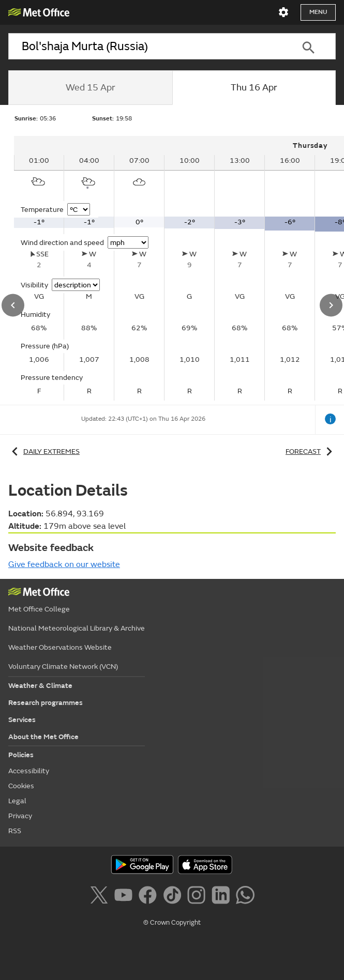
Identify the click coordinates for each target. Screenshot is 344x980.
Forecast (311, 451)
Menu (318, 12)
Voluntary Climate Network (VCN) (63, 667)
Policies (21, 755)
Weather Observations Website (60, 647)
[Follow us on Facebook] (150, 897)
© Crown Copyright (172, 923)
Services (22, 720)
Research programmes (46, 703)
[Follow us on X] (101, 897)
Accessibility (29, 771)
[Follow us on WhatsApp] (245, 897)
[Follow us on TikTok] (174, 897)
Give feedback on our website (64, 564)
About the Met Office (43, 737)
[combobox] (145, 46)
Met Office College (39, 609)
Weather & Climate (40, 686)
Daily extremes (44, 451)
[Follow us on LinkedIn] (223, 897)
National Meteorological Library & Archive (77, 628)
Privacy (20, 816)
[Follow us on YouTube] (125, 897)
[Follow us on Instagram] (198, 897)
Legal (17, 801)
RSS (15, 831)
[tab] (90, 88)
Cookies (21, 786)
